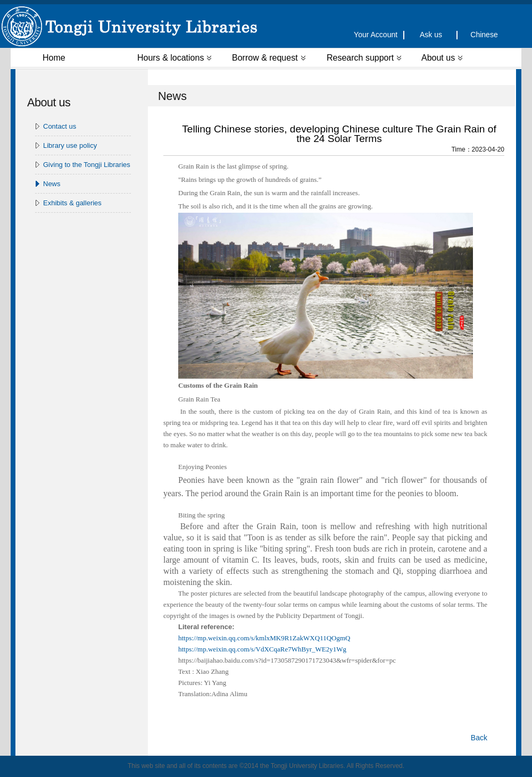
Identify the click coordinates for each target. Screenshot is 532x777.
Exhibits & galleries (72, 203)
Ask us (431, 35)
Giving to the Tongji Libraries (87, 165)
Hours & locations (174, 58)
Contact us (60, 126)
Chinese (484, 35)
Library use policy (70, 145)
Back (479, 738)
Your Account (378, 35)
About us (442, 58)
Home (54, 58)
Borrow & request (269, 58)
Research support (364, 58)
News (52, 184)
